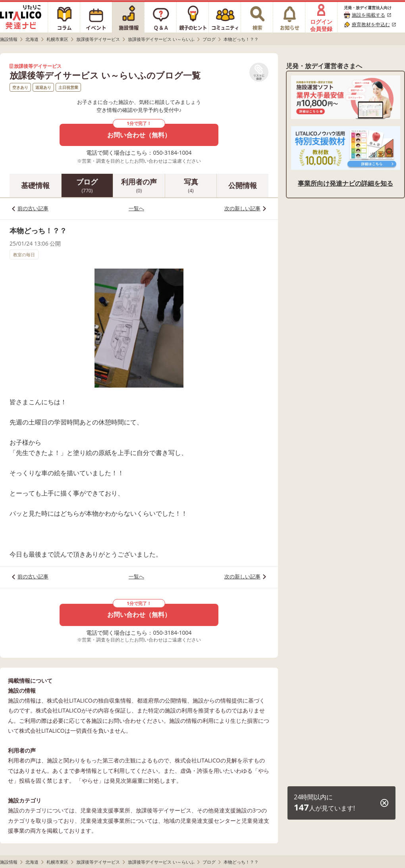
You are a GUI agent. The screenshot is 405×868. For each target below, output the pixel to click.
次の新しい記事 (242, 208)
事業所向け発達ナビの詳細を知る (345, 183)
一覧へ (136, 208)
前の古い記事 (33, 208)
